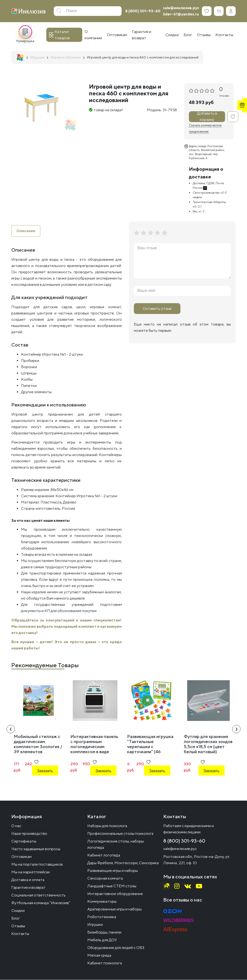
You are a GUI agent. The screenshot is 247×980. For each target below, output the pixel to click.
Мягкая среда (99, 956)
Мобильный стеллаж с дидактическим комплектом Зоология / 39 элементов (38, 744)
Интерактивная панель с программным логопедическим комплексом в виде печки (94, 747)
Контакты (20, 934)
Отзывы (18, 926)
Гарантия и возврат (28, 888)
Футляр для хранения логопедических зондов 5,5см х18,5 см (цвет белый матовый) (208, 744)
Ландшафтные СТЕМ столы (112, 886)
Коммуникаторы (102, 902)
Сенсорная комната (105, 879)
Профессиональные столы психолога (120, 834)
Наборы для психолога (107, 826)
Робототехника (102, 917)
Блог (16, 918)
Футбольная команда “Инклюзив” (41, 903)
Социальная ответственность (38, 895)
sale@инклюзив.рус (181, 8)
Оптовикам (21, 857)
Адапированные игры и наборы (114, 909)
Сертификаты (24, 841)
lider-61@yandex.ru (181, 14)
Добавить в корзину (207, 117)
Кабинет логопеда (104, 855)
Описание (26, 231)
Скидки (18, 911)
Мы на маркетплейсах (31, 872)
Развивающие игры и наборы (113, 871)
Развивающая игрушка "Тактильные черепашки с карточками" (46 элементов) (150, 747)
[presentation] (11, 729)
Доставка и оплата (28, 880)
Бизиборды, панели (104, 932)
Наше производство (29, 834)
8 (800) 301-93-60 (143, 11)
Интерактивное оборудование (115, 894)
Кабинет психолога (105, 963)
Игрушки (95, 925)
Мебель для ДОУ (102, 940)
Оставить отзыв (157, 309)
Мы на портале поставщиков (37, 865)
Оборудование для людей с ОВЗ (116, 948)
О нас (16, 826)
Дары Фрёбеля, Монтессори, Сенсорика (123, 863)
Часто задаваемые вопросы (36, 849)
